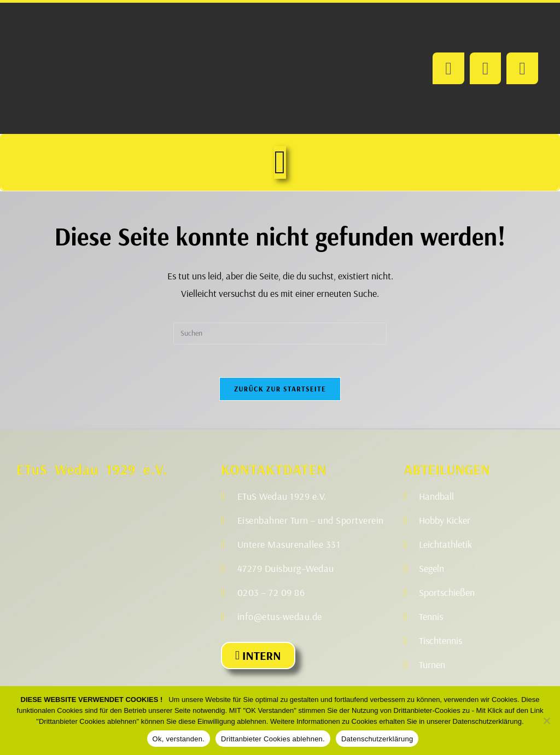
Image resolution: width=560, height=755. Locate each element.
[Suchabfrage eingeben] (280, 333)
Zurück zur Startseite (280, 389)
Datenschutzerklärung (377, 739)
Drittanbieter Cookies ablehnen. (273, 739)
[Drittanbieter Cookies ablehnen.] (546, 721)
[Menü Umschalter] (280, 162)
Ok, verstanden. (179, 739)
